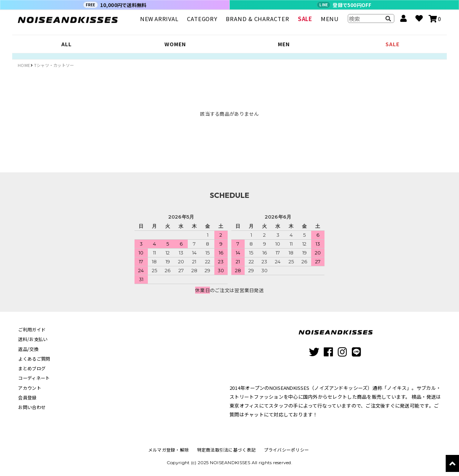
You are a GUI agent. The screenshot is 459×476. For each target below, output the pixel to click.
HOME (24, 65)
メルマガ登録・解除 (170, 450)
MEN (284, 44)
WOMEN (175, 44)
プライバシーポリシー (285, 450)
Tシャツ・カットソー (54, 65)
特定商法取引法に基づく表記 (226, 450)
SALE (305, 22)
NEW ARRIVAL (159, 22)
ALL (67, 44)
